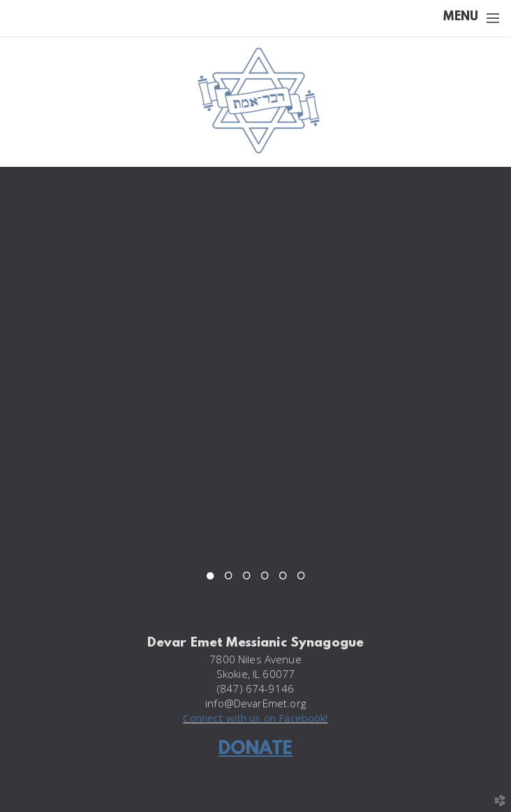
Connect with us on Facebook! (255, 718)
